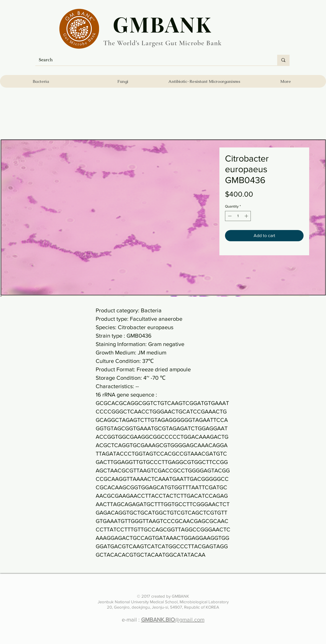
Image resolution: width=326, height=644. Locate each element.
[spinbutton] (238, 216)
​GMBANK (162, 24)
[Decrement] (229, 216)
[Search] (152, 60)
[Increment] (247, 216)
